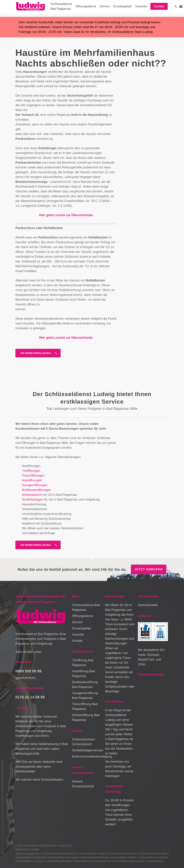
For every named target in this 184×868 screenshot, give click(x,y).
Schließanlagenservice (87, 750)
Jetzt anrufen (149, 569)
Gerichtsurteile (148, 605)
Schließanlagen (33, 500)
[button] (38, 353)
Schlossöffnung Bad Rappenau (86, 717)
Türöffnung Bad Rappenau (83, 663)
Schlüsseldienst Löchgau (30, 861)
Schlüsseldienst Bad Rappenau (86, 607)
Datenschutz (22, 849)
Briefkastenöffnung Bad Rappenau (85, 685)
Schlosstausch (32, 495)
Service (77, 622)
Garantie (78, 635)
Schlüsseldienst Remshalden (31, 857)
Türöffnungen (31, 471)
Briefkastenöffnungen (36, 490)
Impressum (65, 846)
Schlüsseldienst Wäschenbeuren (60, 854)
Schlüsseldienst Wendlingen (153, 857)
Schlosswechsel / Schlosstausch (84, 742)
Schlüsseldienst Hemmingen (63, 857)
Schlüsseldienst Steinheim (94, 857)
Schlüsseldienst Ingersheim (122, 854)
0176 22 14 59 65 (30, 697)
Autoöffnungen (32, 480)
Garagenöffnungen (35, 485)
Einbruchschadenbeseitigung (87, 756)
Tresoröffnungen (33, 476)
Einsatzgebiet (81, 628)
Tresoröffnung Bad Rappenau (85, 706)
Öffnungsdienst (82, 616)
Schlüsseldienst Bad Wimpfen (129, 861)
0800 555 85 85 (29, 671)
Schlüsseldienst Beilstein (58, 861)
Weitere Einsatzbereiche (83, 784)
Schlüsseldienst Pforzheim (153, 854)
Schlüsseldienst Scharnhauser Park (92, 861)
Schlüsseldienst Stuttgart (93, 854)
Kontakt (77, 641)
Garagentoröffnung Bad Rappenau (85, 695)
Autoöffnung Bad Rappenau (84, 674)
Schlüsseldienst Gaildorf (123, 857)
